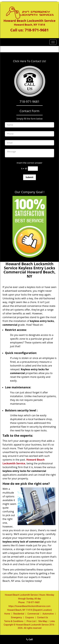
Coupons (30, 617)
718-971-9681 (37, 30)
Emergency (16, 617)
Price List (31, 621)
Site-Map (43, 621)
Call (29, 639)
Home (7, 614)
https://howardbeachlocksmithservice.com (29, 606)
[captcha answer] (33, 169)
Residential (19, 614)
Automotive (48, 614)
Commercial (33, 614)
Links (52, 621)
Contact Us (43, 617)
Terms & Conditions (14, 621)
